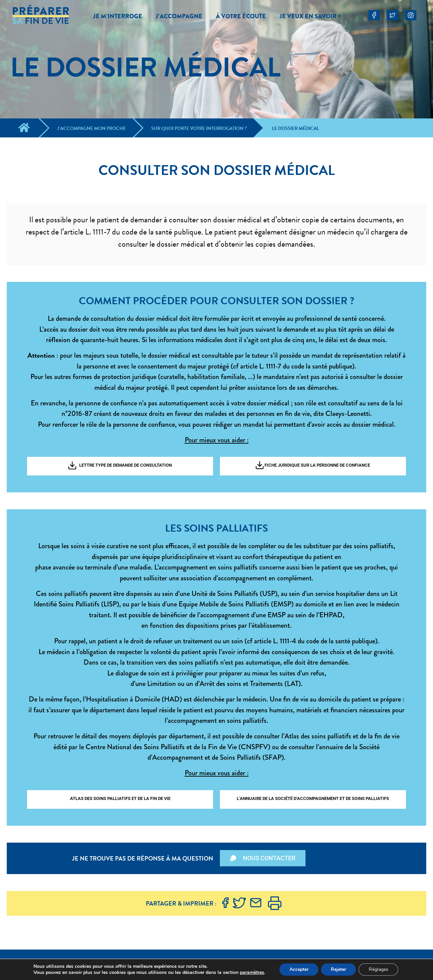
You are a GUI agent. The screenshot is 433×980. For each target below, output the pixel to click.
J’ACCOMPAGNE (179, 16)
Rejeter (338, 969)
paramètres (251, 973)
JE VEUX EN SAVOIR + (310, 16)
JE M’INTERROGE (118, 16)
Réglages (379, 969)
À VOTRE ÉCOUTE (241, 16)
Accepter (298, 969)
